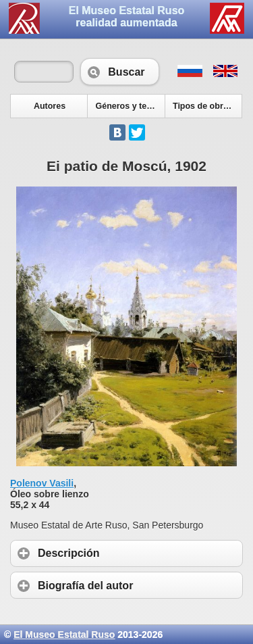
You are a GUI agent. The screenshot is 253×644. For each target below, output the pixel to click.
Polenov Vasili (42, 483)
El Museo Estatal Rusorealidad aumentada (127, 17)
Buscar (119, 72)
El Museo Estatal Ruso (64, 635)
